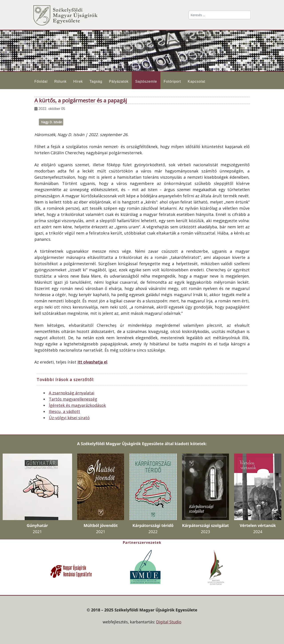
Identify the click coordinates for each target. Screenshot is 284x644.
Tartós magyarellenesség (73, 399)
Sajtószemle (146, 81)
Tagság (96, 81)
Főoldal (41, 81)
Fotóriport (172, 81)
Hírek (78, 81)
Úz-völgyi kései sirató (69, 418)
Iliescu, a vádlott (64, 411)
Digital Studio (169, 622)
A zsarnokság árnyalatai (72, 393)
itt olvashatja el (92, 362)
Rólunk (60, 81)
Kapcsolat (196, 81)
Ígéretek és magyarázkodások (77, 405)
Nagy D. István (52, 122)
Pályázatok (119, 81)
